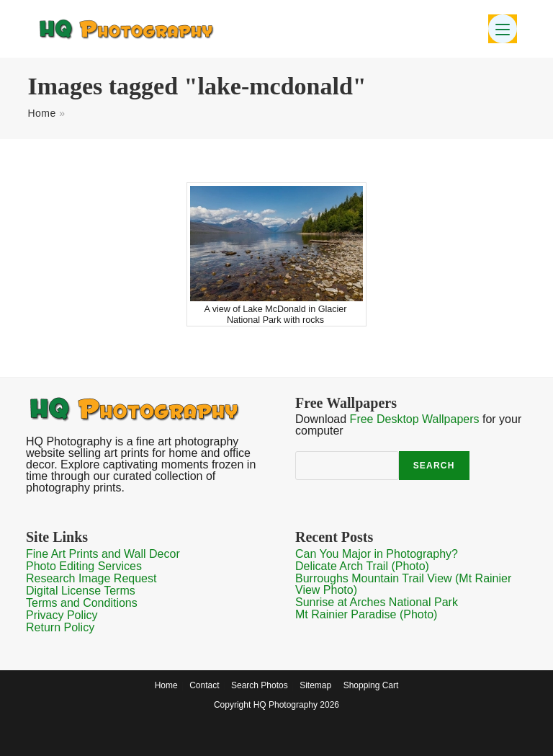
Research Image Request (91, 578)
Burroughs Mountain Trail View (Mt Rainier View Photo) (403, 584)
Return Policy (60, 627)
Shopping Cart (371, 685)
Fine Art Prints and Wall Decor (103, 554)
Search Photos (260, 685)
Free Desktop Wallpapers (415, 419)
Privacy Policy (62, 615)
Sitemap (315, 685)
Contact (204, 685)
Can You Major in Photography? (377, 554)
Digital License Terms (81, 591)
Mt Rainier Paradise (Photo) (366, 614)
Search (434, 466)
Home (41, 113)
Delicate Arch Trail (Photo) (362, 566)
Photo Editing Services (84, 566)
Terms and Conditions (82, 603)
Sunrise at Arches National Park (377, 602)
